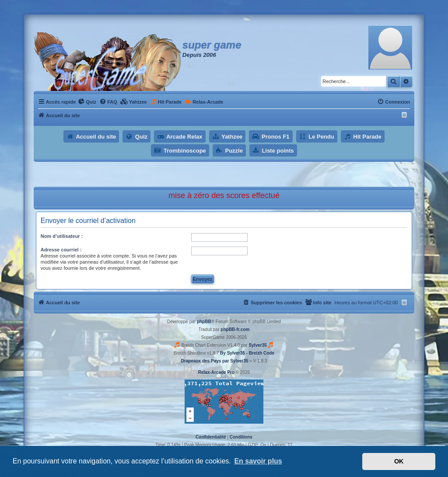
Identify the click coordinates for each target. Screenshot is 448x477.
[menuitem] (87, 102)
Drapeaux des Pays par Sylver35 (215, 361)
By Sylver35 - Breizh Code (247, 353)
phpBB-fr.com (235, 329)
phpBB (204, 322)
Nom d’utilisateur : (62, 236)
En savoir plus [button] (258, 461)
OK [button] (399, 461)
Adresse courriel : (61, 250)
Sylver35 (257, 345)
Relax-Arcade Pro (216, 372)
